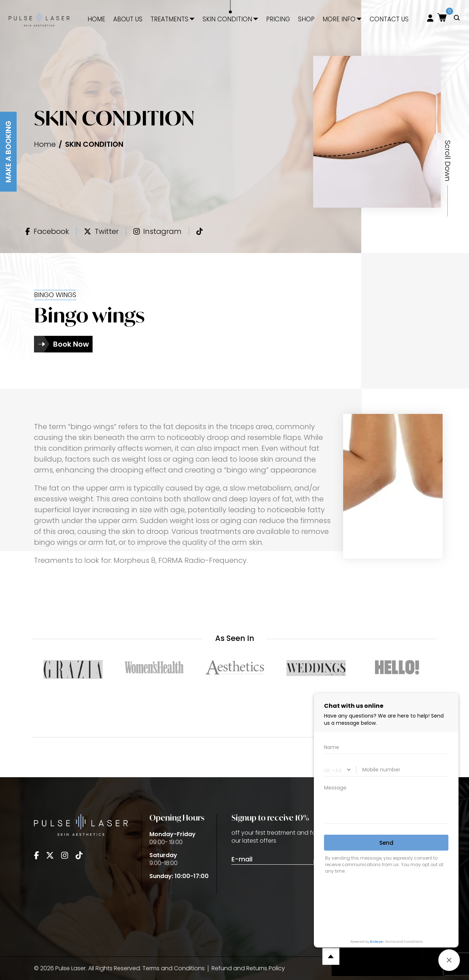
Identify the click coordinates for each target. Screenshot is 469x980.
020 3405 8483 (386, 837)
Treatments (169, 19)
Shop (306, 19)
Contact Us (389, 19)
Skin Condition (227, 19)
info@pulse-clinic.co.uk (398, 869)
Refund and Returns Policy (248, 968)
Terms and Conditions (174, 968)
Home (96, 19)
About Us (128, 19)
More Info (339, 19)
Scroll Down (448, 161)
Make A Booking (8, 152)
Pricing (278, 19)
